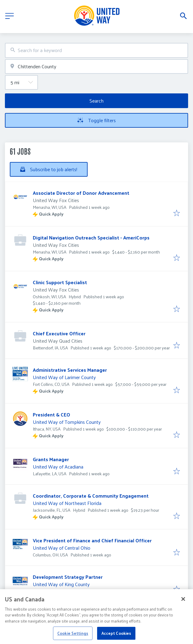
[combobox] (96, 50)
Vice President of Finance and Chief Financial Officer (92, 540)
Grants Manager (51, 459)
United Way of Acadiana (58, 467)
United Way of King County (61, 584)
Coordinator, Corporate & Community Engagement (91, 496)
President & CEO (51, 414)
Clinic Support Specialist (60, 282)
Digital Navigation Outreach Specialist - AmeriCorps (91, 237)
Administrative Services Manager (70, 370)
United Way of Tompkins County (67, 422)
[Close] (183, 606)
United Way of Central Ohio (62, 548)
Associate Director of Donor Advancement (81, 193)
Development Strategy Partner (68, 577)
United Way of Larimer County (64, 377)
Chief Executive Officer (59, 333)
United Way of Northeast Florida (67, 503)
